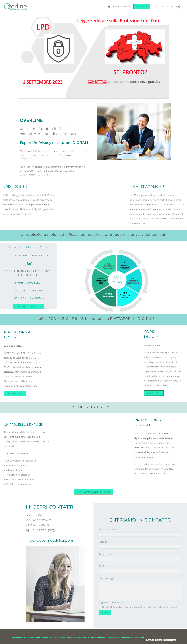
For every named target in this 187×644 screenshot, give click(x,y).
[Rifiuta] (184, 636)
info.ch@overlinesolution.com (49, 540)
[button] (178, 7)
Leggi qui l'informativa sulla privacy (112, 603)
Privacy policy (170, 640)
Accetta (150, 640)
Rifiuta (159, 640)
